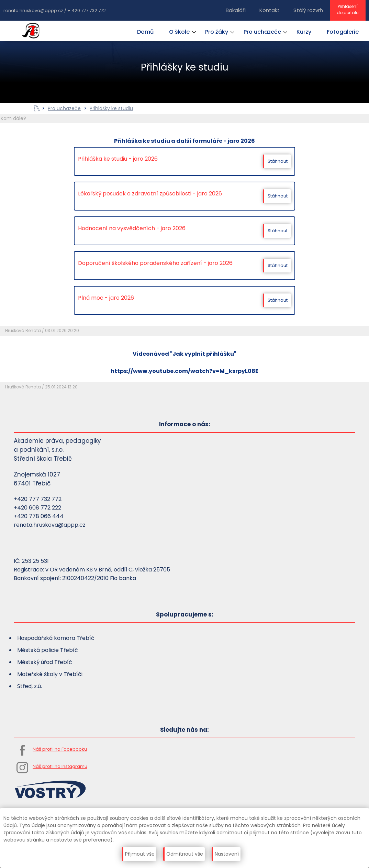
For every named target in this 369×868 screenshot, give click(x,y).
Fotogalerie (343, 32)
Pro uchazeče (262, 32)
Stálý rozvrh (308, 10)
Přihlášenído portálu (348, 9)
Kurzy (304, 32)
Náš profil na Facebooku (60, 749)
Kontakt (270, 10)
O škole (179, 32)
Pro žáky (217, 32)
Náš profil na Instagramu (60, 766)
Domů (145, 32)
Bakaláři (236, 10)
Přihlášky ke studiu (111, 108)
